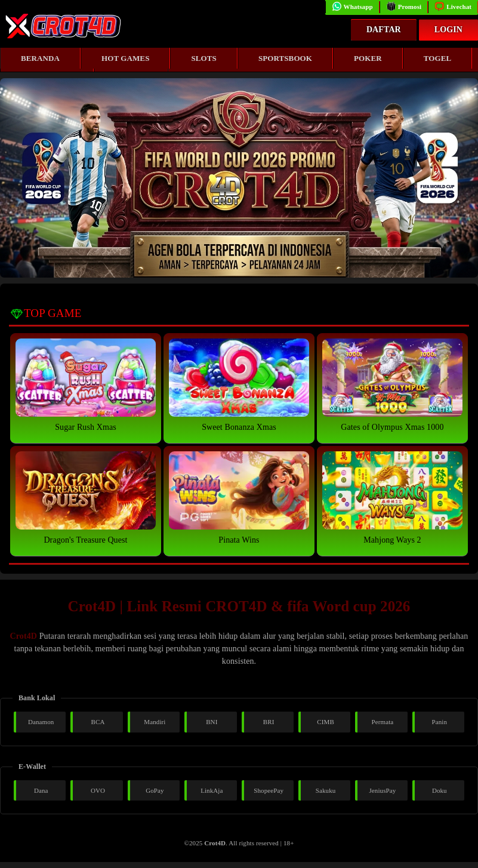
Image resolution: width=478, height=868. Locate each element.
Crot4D (24, 636)
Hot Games (125, 58)
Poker (368, 58)
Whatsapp (352, 7)
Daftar (384, 30)
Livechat (453, 7)
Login (448, 30)
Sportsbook (285, 58)
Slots (203, 58)
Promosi (404, 7)
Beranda (40, 58)
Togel (438, 58)
